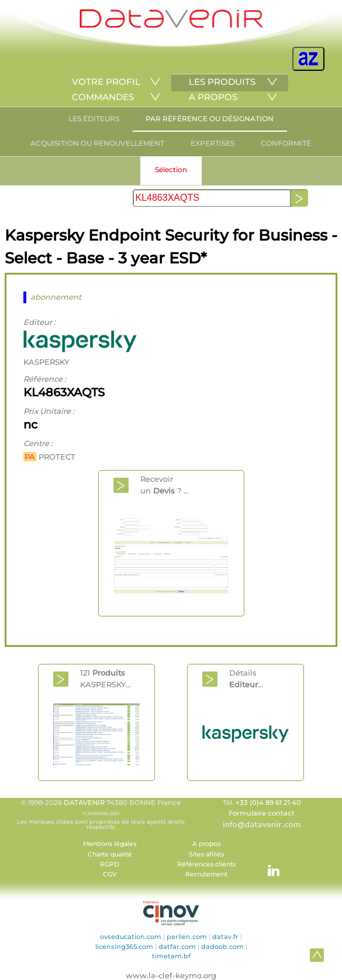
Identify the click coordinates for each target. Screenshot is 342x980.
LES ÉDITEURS (94, 119)
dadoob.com (222, 947)
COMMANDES (103, 97)
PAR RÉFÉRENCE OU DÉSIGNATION (210, 119)
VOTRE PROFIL (106, 82)
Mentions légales (110, 844)
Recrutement (206, 874)
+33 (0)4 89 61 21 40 (268, 803)
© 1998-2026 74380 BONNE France (101, 814)
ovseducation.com (131, 937)
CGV (110, 874)
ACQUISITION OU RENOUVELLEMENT (97, 143)
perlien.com (187, 937)
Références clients (206, 864)
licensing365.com (124, 947)
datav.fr (225, 937)
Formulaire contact (262, 813)
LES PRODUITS (222, 82)
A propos (206, 844)
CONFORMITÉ (286, 143)
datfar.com (177, 947)
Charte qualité (110, 854)
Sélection (171, 169)
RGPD (110, 864)
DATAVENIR (84, 803)
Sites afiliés (206, 854)
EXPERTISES (213, 143)
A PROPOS (213, 97)
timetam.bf (171, 956)
